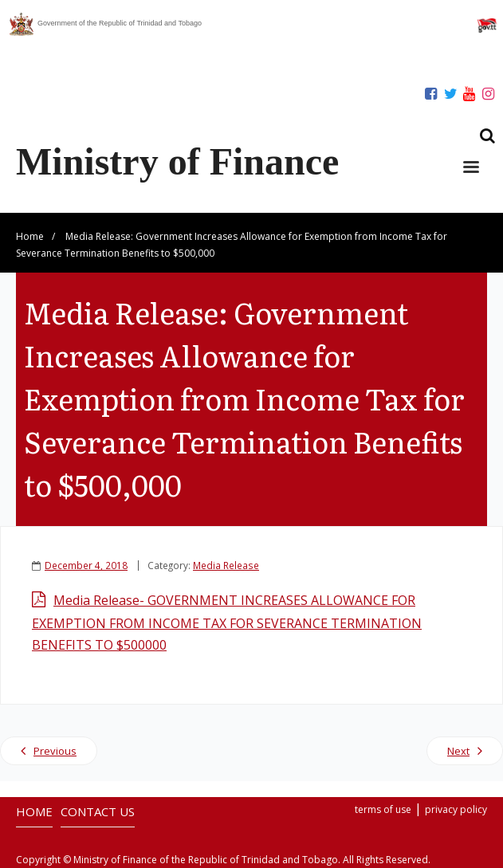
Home (30, 236)
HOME (34, 811)
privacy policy (456, 809)
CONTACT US (98, 811)
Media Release (226, 565)
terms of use (383, 809)
